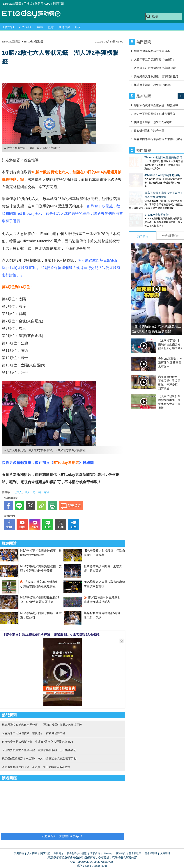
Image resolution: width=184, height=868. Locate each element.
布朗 (47, 492)
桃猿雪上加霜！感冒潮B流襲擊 (153, 85)
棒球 (40, 27)
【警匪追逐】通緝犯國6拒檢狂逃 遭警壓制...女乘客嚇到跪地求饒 (51, 635)
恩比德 (37, 492)
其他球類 (64, 27)
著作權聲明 (151, 853)
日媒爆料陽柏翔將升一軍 (149, 131)
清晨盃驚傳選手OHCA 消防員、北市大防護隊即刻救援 (36, 767)
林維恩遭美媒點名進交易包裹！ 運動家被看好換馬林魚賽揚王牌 (42, 725)
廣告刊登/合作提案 (77, 853)
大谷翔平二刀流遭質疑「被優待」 (156, 59)
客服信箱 (95, 853)
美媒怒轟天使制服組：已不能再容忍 (156, 76)
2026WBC (26, 27)
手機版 (28, 4)
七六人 (18, 492)
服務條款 (121, 853)
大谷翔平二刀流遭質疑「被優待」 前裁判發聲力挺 (34, 733)
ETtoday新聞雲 (12, 4)
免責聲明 (165, 853)
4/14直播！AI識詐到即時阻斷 (147, 171)
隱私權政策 (135, 853)
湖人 (27, 492)
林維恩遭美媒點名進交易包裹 (152, 51)
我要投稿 (19, 853)
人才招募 (32, 853)
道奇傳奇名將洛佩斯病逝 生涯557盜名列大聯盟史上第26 (37, 742)
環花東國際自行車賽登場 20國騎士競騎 (158, 139)
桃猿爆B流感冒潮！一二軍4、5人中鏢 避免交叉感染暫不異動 (39, 759)
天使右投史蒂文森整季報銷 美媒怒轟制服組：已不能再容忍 (39, 750)
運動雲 (34, 14)
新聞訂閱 (58, 4)
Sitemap (108, 853)
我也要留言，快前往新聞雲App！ (63, 836)
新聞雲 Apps (42, 4)
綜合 (78, 27)
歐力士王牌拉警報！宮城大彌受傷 (155, 114)
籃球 (51, 27)
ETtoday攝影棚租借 (141, 207)
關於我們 (45, 853)
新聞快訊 (8, 27)
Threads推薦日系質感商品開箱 (148, 157)
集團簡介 (59, 853)
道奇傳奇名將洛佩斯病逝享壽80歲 (155, 68)
